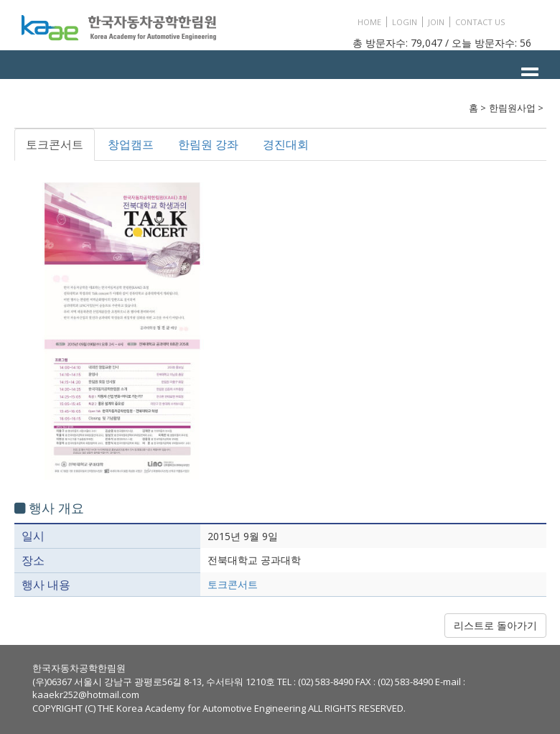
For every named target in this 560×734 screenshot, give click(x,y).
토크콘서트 (55, 144)
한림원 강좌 (208, 144)
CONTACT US (480, 22)
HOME (369, 22)
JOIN (436, 22)
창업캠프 (131, 144)
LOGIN (405, 22)
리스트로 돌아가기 (495, 625)
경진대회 (286, 144)
